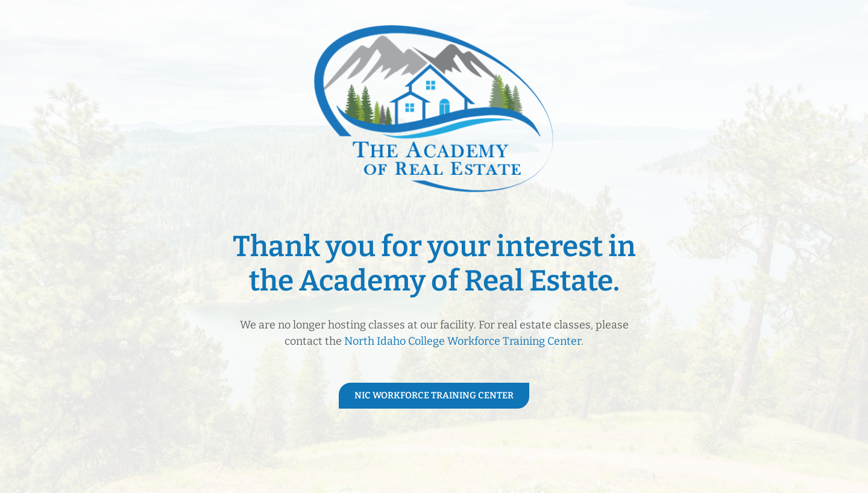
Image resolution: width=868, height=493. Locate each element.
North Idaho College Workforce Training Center (463, 341)
